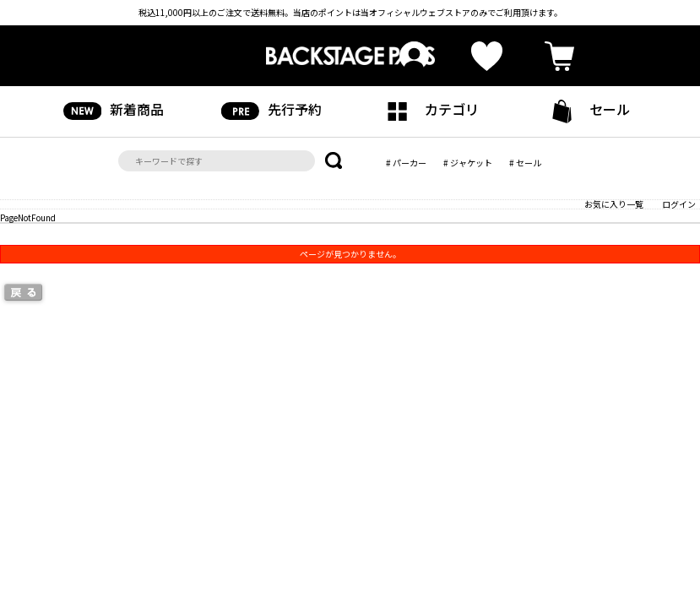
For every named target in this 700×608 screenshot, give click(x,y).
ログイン (679, 204)
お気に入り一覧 (614, 204)
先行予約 (271, 109)
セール (586, 111)
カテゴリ (429, 110)
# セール (525, 163)
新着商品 (114, 109)
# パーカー (406, 163)
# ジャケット (468, 163)
